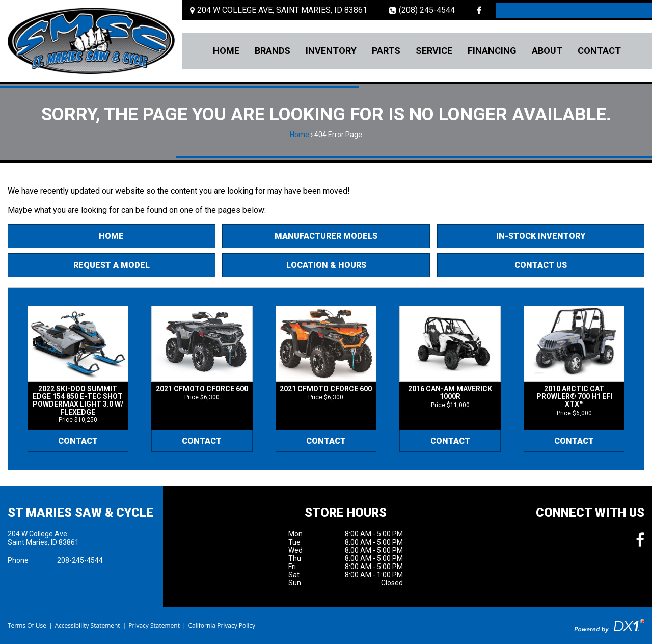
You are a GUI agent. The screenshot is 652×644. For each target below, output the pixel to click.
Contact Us (541, 265)
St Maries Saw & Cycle (80, 513)
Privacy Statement (154, 625)
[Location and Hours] (279, 10)
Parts (386, 51)
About (547, 51)
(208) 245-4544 (422, 10)
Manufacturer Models (326, 236)
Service (434, 51)
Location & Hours (326, 265)
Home (226, 51)
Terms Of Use (27, 625)
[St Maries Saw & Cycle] (91, 41)
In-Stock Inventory (541, 236)
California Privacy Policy (222, 625)
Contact (599, 51)
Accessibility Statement (87, 625)
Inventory (331, 51)
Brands (273, 51)
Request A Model (112, 265)
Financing (492, 51)
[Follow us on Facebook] (479, 10)
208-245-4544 (80, 560)
